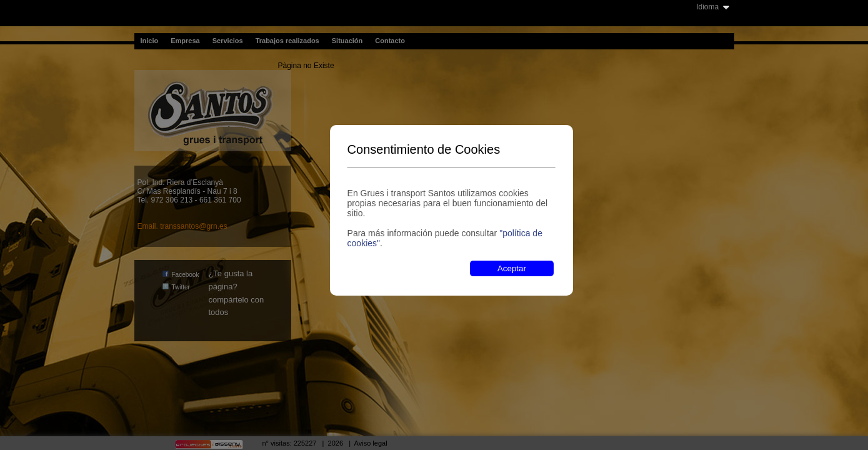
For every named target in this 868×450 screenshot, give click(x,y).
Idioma (707, 7)
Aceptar (512, 268)
